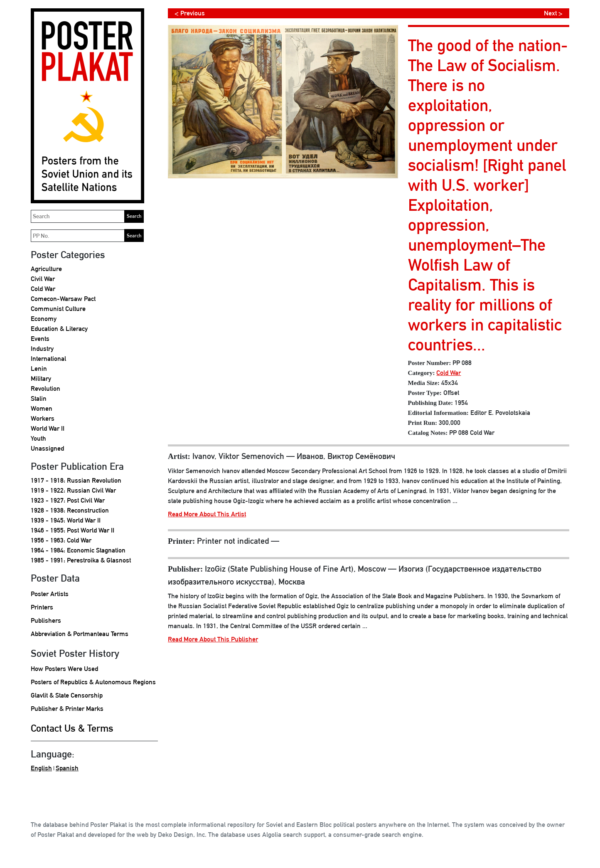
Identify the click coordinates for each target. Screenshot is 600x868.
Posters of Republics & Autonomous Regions (93, 682)
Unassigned (47, 448)
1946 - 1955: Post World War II (73, 530)
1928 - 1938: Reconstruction (70, 510)
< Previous (190, 13)
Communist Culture (58, 309)
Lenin (39, 369)
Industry (42, 349)
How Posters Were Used (64, 669)
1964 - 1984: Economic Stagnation (78, 550)
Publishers (46, 620)
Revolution (45, 388)
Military (41, 379)
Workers (43, 418)
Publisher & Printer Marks (67, 709)
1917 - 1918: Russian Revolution (76, 480)
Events (40, 339)
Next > (553, 13)
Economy (44, 319)
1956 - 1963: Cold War (61, 540)
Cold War (43, 289)
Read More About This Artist (207, 514)
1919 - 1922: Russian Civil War (73, 490)
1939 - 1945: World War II (66, 520)
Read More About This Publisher (213, 639)
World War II (48, 428)
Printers (42, 607)
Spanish (67, 768)
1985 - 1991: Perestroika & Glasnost (81, 560)
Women (42, 408)
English (41, 768)
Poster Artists (50, 594)
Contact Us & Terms (72, 728)
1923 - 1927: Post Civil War (68, 500)
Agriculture (46, 269)
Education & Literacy (59, 329)
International (48, 359)
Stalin (39, 398)
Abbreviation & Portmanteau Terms (80, 634)
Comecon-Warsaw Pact (63, 299)
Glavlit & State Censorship (67, 695)
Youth (38, 438)
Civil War (43, 279)
